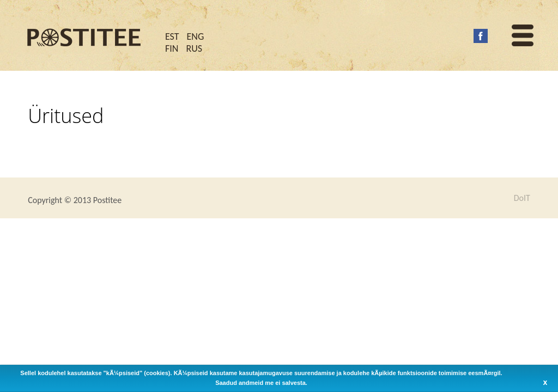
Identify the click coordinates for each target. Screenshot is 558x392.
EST (172, 36)
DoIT (522, 198)
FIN (172, 48)
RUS (194, 48)
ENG (196, 36)
